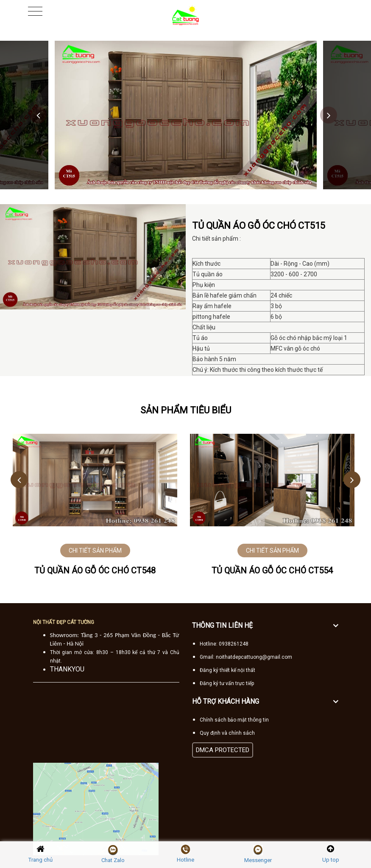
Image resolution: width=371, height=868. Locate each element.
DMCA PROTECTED (223, 750)
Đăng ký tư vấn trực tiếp (227, 683)
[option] (186, 115)
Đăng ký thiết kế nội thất (227, 670)
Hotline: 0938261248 (224, 644)
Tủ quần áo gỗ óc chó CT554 (272, 570)
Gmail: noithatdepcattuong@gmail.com (246, 657)
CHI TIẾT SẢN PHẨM (95, 551)
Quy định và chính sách (227, 733)
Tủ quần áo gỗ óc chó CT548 (95, 570)
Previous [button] (38, 115)
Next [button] (329, 115)
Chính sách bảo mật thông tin (234, 720)
